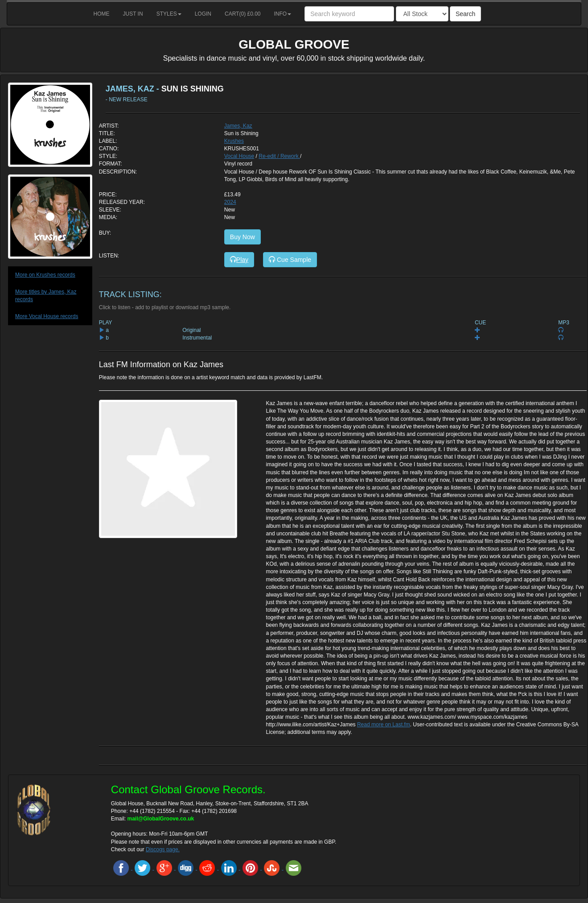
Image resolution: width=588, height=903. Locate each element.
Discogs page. (163, 849)
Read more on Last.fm (384, 725)
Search (465, 14)
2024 (230, 202)
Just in (133, 14)
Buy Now (243, 237)
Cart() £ (243, 14)
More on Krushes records (45, 275)
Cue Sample (290, 260)
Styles (169, 14)
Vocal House (239, 156)
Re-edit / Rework (279, 156)
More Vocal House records (47, 316)
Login (203, 14)
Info (283, 14)
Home (102, 14)
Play (239, 260)
